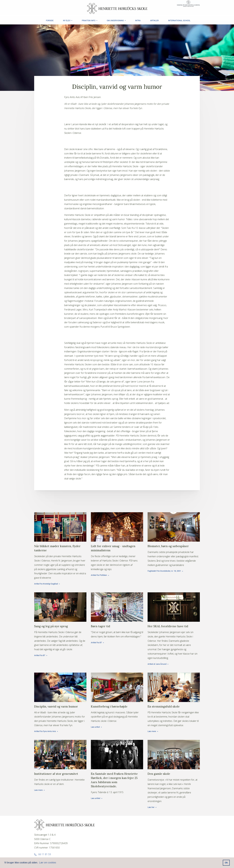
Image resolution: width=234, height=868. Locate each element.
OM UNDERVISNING (116, 21)
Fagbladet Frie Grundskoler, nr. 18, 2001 (174, 549)
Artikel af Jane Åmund (174, 635)
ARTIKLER (154, 21)
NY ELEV (67, 21)
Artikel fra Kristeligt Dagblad (60, 555)
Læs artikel (117, 776)
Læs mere (174, 709)
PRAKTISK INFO (89, 21)
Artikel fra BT (60, 631)
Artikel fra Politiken (117, 551)
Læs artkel (117, 707)
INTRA (138, 21)
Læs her (174, 781)
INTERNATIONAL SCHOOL (179, 21)
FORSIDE (50, 21)
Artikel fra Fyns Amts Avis (60, 709)
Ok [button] (226, 863)
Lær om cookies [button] (48, 863)
